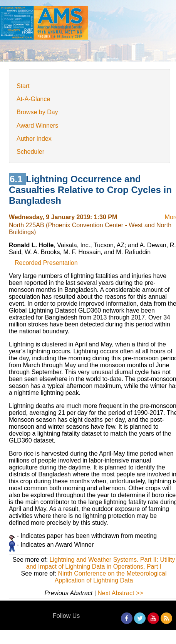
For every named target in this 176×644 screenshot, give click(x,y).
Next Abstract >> (120, 593)
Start (23, 86)
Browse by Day (37, 112)
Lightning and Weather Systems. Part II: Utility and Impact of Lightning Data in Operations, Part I (101, 563)
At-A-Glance (33, 99)
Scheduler (30, 152)
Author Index (34, 139)
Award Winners (37, 126)
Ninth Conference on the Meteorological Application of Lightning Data (111, 577)
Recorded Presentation (46, 263)
